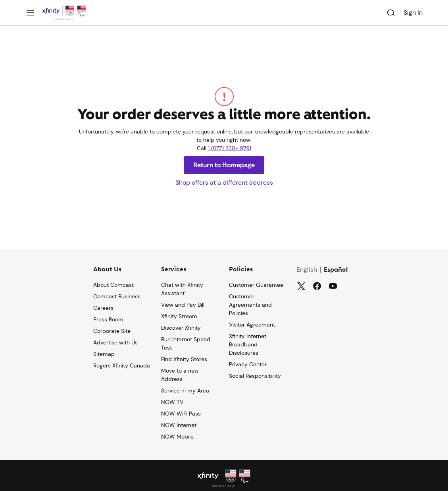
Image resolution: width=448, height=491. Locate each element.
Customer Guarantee (256, 285)
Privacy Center (248, 364)
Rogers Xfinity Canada (122, 365)
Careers (103, 308)
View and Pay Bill (183, 305)
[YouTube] (333, 286)
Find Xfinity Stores (184, 359)
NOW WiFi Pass (181, 414)
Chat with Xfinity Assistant (182, 289)
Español (336, 270)
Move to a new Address (180, 375)
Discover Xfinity (181, 328)
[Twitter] (301, 286)
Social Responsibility (255, 376)
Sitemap (104, 354)
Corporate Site (112, 331)
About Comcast (113, 285)
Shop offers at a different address (224, 183)
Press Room (108, 319)
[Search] (391, 13)
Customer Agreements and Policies (250, 305)
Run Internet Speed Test (186, 343)
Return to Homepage (224, 165)
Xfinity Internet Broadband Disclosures (248, 344)
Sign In (413, 13)
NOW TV (172, 402)
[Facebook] (317, 286)
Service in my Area (185, 390)
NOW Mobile (177, 437)
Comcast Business (117, 296)
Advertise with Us (115, 342)
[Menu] (30, 13)
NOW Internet (179, 425)
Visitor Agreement (252, 325)
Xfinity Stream (179, 316)
